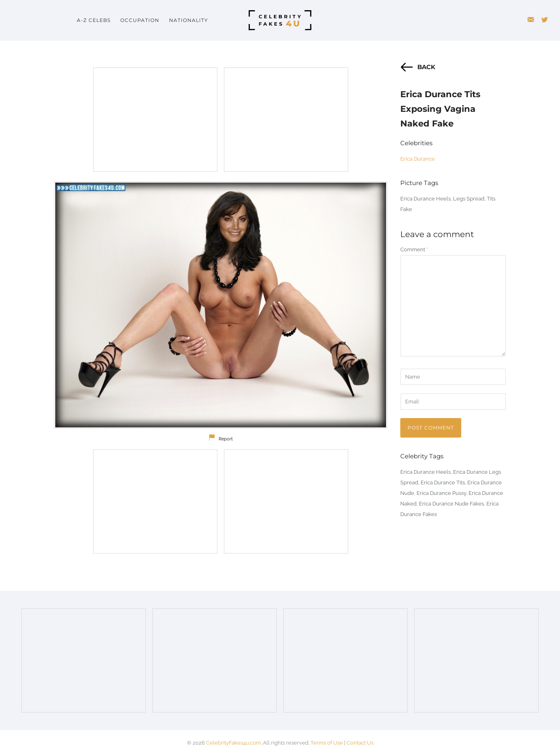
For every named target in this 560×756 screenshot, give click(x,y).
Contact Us (360, 743)
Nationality (189, 20)
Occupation (140, 20)
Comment (414, 249)
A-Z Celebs (94, 20)
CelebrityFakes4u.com (233, 743)
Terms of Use (327, 743)
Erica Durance (418, 159)
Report (226, 439)
